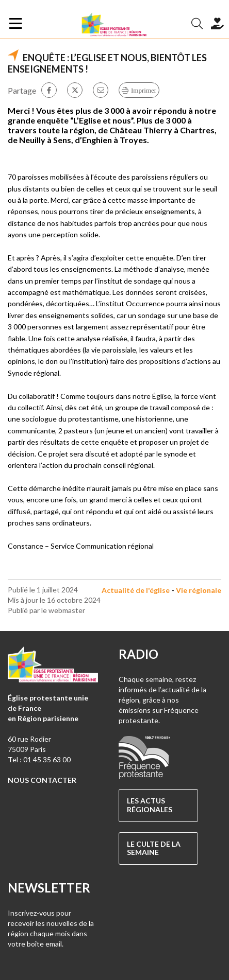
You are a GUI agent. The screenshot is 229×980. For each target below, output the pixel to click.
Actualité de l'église (136, 590)
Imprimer (144, 90)
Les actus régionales (150, 805)
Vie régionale (199, 590)
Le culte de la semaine (154, 848)
